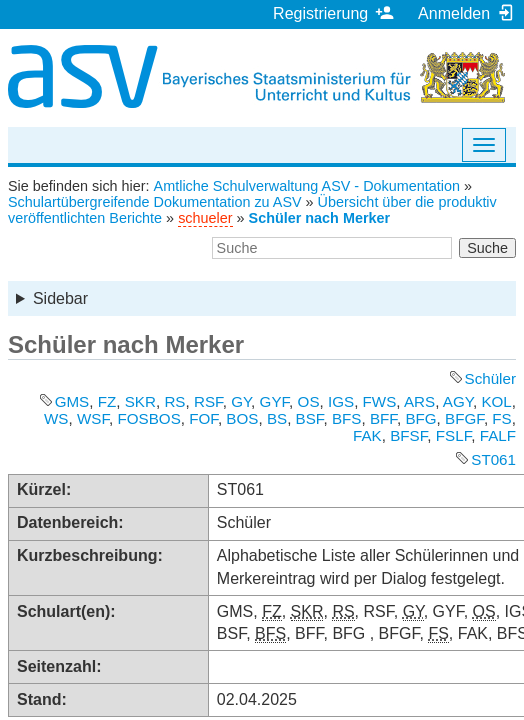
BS (277, 418)
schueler (205, 218)
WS (56, 418)
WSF (93, 418)
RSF (208, 401)
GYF (275, 401)
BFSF (408, 435)
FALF (498, 435)
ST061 (493, 459)
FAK (367, 435)
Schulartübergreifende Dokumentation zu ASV (155, 202)
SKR (140, 401)
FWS (380, 401)
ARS (419, 401)
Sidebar (60, 298)
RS (174, 401)
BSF (310, 418)
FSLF (453, 435)
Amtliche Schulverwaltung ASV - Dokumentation (307, 186)
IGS (341, 401)
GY (241, 401)
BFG (420, 418)
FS (501, 418)
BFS (347, 418)
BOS (242, 418)
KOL (496, 401)
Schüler (491, 378)
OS (309, 401)
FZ (107, 401)
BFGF (464, 418)
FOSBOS (148, 418)
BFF (383, 418)
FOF (203, 418)
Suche (487, 248)
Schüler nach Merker (320, 218)
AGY (458, 401)
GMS (72, 401)
